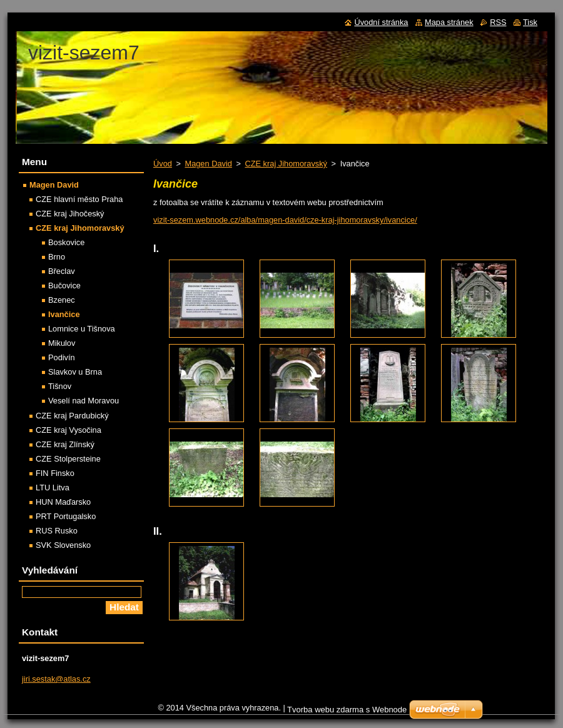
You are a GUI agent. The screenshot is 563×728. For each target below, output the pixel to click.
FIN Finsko (55, 473)
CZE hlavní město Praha (79, 199)
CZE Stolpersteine (68, 459)
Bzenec (62, 300)
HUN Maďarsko (63, 502)
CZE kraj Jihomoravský (286, 164)
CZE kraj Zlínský (65, 444)
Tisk (530, 22)
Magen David (208, 164)
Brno (57, 257)
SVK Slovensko (63, 545)
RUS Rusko (57, 531)
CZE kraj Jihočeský (70, 214)
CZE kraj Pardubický (72, 416)
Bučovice (64, 286)
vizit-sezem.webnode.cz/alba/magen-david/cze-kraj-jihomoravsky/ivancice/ (285, 220)
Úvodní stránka (381, 22)
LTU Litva (53, 488)
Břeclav (62, 271)
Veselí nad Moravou (84, 401)
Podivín (62, 357)
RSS (498, 22)
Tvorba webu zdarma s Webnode (347, 710)
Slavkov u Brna (75, 372)
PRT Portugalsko (66, 516)
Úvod (163, 164)
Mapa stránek (449, 22)
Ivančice (64, 314)
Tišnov (60, 386)
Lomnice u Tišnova (82, 329)
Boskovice (66, 242)
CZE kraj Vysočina (68, 430)
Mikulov (62, 343)
